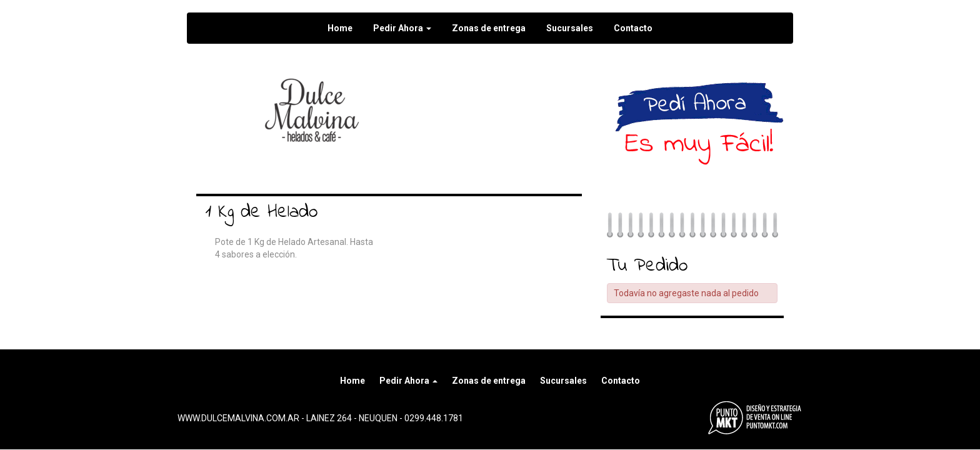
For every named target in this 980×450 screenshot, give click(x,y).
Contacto (633, 28)
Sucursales (570, 28)
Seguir (522, 87)
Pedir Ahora (402, 28)
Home (340, 28)
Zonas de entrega (489, 28)
